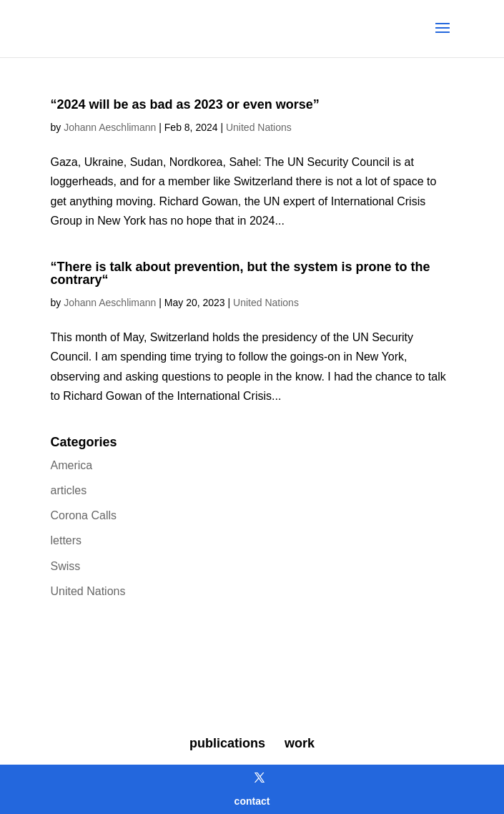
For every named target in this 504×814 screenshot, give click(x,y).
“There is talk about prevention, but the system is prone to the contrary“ (241, 273)
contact (252, 801)
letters (66, 540)
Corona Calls (84, 515)
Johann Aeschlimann (110, 127)
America (72, 465)
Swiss (66, 566)
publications (227, 743)
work (300, 743)
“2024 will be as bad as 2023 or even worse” (185, 104)
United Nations (259, 127)
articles (69, 490)
